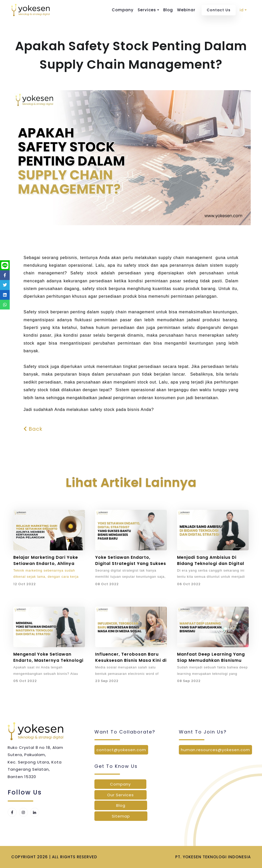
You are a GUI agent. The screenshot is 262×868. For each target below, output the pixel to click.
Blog (168, 10)
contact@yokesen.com (121, 750)
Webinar (186, 10)
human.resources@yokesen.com (215, 750)
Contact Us (219, 10)
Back (33, 429)
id (242, 10)
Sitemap (121, 816)
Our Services (121, 795)
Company (123, 10)
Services (147, 10)
